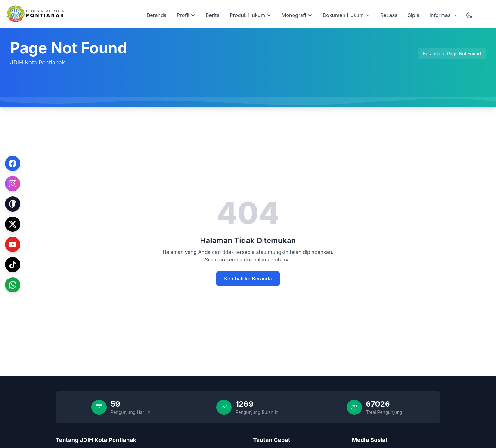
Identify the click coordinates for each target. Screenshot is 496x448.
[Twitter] (13, 223)
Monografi (297, 15)
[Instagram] (13, 182)
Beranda (157, 15)
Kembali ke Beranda (248, 279)
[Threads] (13, 204)
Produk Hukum (251, 15)
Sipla (414, 15)
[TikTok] (13, 263)
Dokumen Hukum (346, 15)
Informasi (444, 15)
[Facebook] (13, 163)
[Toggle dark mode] (469, 15)
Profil (186, 15)
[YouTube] (13, 244)
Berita (213, 15)
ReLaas (389, 15)
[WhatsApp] (13, 285)
